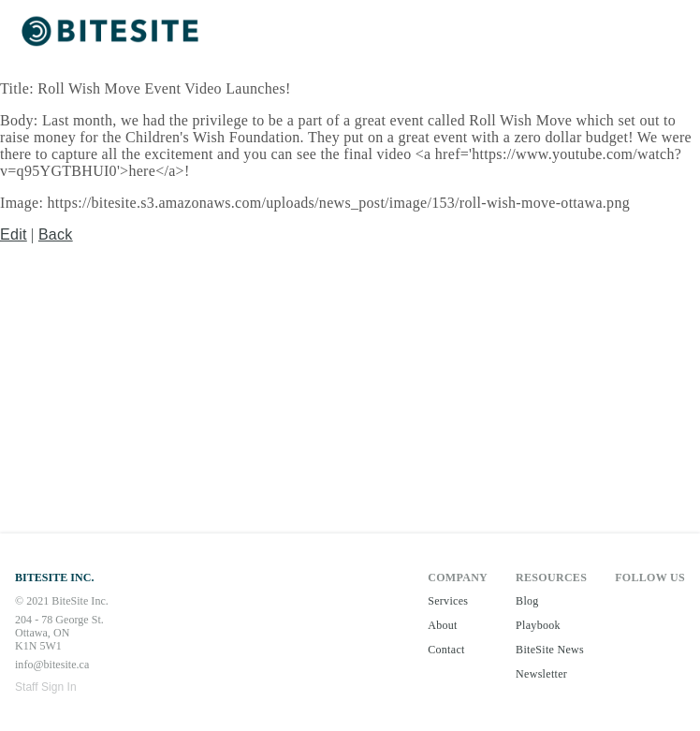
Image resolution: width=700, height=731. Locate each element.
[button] (112, 32)
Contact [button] (446, 650)
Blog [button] (527, 601)
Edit (14, 234)
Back (56, 234)
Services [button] (448, 601)
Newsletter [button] (541, 674)
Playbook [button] (538, 625)
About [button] (443, 625)
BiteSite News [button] (550, 650)
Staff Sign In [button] (46, 687)
